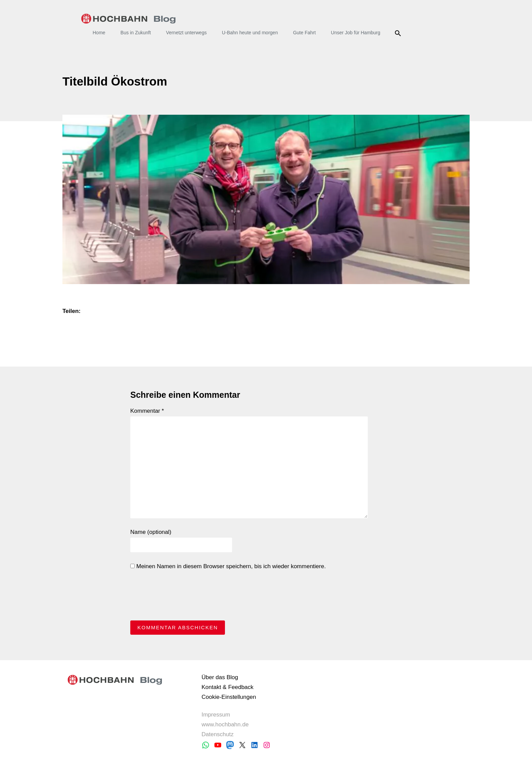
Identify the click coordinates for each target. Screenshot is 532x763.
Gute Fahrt (305, 33)
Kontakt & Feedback (227, 687)
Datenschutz (218, 734)
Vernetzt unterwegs (186, 33)
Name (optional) (151, 532)
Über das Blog (220, 677)
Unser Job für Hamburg (356, 33)
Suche (399, 33)
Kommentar (147, 411)
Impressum (216, 715)
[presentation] (182, 597)
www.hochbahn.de (225, 724)
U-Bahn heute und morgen (250, 33)
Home (99, 33)
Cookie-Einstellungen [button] (229, 697)
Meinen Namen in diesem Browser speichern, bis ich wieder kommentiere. (228, 566)
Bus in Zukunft (136, 33)
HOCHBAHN (128, 19)
